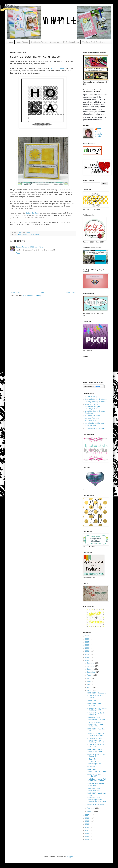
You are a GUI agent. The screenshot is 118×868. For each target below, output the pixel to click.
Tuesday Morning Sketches (96, 402)
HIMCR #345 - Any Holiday (94, 704)
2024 (87, 642)
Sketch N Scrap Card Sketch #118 (95, 714)
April (90, 687)
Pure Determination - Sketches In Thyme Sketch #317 (96, 724)
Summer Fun (91, 701)
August (90, 675)
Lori (99, 129)
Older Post (70, 292)
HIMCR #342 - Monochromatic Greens (97, 771)
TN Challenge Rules (71, 42)
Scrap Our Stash (92, 404)
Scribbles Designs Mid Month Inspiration (96, 780)
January (91, 811)
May (89, 684)
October (91, 669)
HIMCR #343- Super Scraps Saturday (94, 751)
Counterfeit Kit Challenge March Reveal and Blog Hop (96, 800)
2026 (87, 636)
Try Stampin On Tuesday (95, 428)
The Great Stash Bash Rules (94, 42)
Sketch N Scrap (91, 397)
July (89, 678)
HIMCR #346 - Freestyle (97, 693)
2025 (87, 639)
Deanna (19, 247)
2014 (87, 824)
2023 (87, 645)
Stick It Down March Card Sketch (95, 785)
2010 (87, 837)
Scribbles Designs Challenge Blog (92, 408)
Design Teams (22, 42)
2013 (87, 827)
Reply (18, 253)
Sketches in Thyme (92, 416)
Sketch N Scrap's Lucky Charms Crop (97, 755)
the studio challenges (94, 423)
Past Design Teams (39, 42)
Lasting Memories (92, 418)
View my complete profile (98, 134)
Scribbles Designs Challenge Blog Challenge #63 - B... (97, 740)
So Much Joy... (93, 759)
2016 (87, 818)
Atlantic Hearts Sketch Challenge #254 (97, 763)
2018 (87, 660)
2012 (87, 830)
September (92, 672)
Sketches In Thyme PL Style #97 (96, 775)
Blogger (70, 857)
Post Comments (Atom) (32, 296)
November (91, 666)
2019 (87, 657)
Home (10, 42)
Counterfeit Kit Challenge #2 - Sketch (97, 719)
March (90, 690)
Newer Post (15, 292)
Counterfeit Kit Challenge (96, 399)
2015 (87, 821)
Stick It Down (57, 69)
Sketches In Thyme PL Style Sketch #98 (96, 735)
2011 (87, 834)
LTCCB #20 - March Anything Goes (94, 789)
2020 (87, 654)
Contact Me (55, 42)
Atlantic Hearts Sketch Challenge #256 (97, 709)
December (91, 663)
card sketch (22, 234)
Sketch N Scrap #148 (95, 805)
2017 (87, 815)
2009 (87, 840)
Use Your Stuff (91, 421)
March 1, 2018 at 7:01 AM (33, 247)
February (91, 808)
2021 (87, 651)
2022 (87, 648)
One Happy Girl (93, 767)
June (89, 681)
